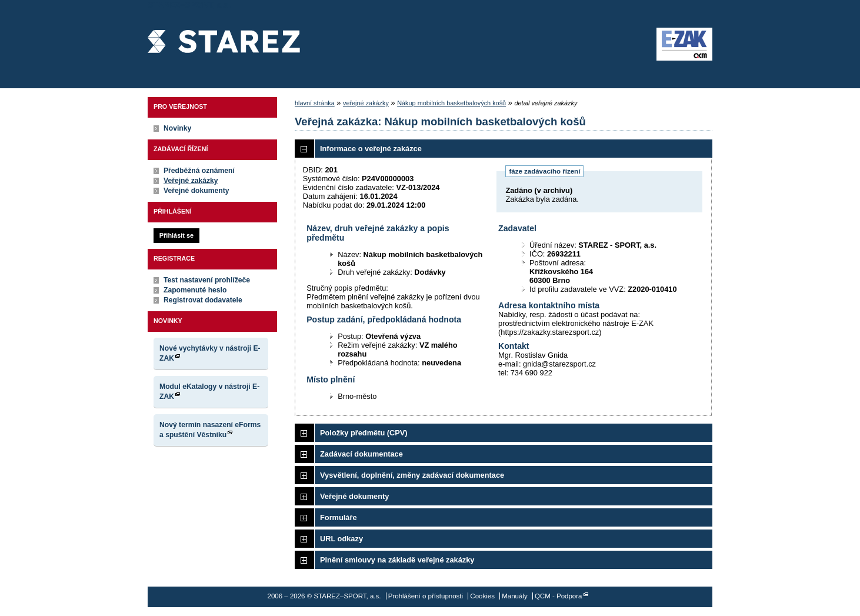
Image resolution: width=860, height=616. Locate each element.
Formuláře (339, 517)
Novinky (177, 128)
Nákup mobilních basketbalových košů (451, 103)
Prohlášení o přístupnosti (426, 596)
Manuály (515, 596)
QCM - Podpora (559, 596)
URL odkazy (341, 539)
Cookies (482, 596)
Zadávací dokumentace (361, 454)
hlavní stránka (315, 103)
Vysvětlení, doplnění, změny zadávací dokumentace (412, 475)
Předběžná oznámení (199, 171)
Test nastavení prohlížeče (207, 280)
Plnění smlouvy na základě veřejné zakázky (397, 560)
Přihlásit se (176, 235)
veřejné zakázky (366, 103)
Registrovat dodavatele (203, 300)
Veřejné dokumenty (196, 191)
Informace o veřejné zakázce (371, 149)
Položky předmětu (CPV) (364, 433)
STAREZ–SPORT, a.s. (224, 44)
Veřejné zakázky (191, 181)
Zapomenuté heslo (195, 290)
